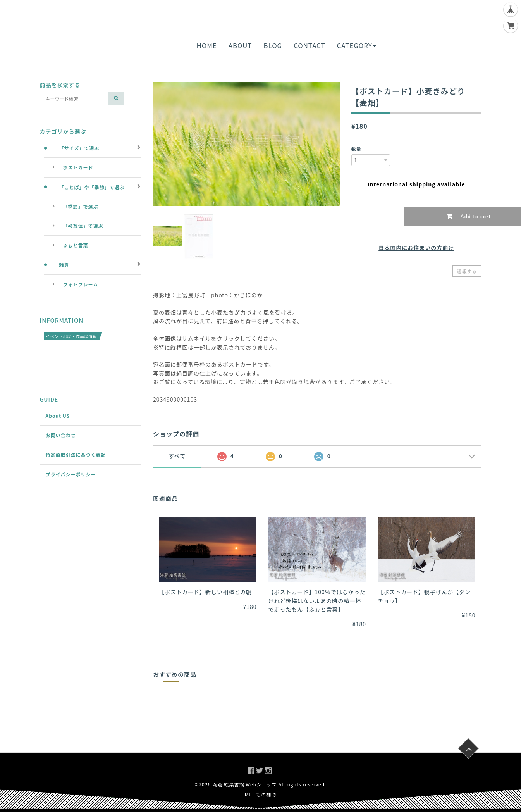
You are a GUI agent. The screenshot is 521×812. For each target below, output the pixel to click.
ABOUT (240, 45)
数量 (356, 149)
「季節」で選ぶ (81, 206)
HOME (207, 45)
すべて (177, 456)
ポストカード (78, 167)
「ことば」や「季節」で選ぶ (92, 187)
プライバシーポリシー (71, 474)
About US (58, 416)
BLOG (273, 45)
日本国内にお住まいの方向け (416, 248)
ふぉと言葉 (76, 245)
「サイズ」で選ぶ (79, 148)
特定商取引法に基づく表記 (76, 454)
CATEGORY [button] (356, 45)
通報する (467, 271)
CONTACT (309, 45)
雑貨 (64, 265)
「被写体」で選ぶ (83, 226)
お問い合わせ (61, 435)
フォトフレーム (81, 284)
